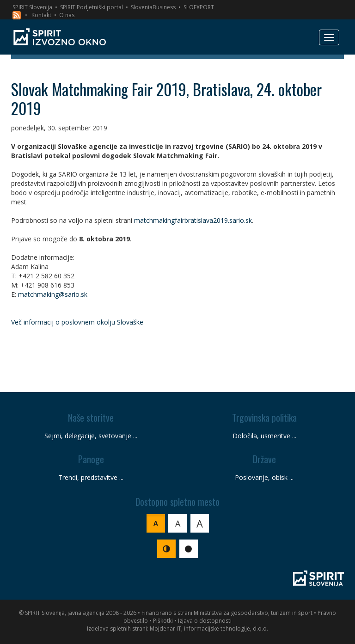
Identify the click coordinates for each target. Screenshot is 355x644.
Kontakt (41, 15)
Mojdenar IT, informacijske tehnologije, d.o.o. (209, 629)
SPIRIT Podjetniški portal (92, 7)
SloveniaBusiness (153, 7)
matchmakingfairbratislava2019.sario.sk (193, 220)
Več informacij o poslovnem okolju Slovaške (77, 322)
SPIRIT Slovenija (32, 7)
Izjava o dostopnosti (205, 621)
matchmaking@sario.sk (53, 294)
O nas (67, 15)
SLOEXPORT (199, 7)
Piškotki (163, 621)
